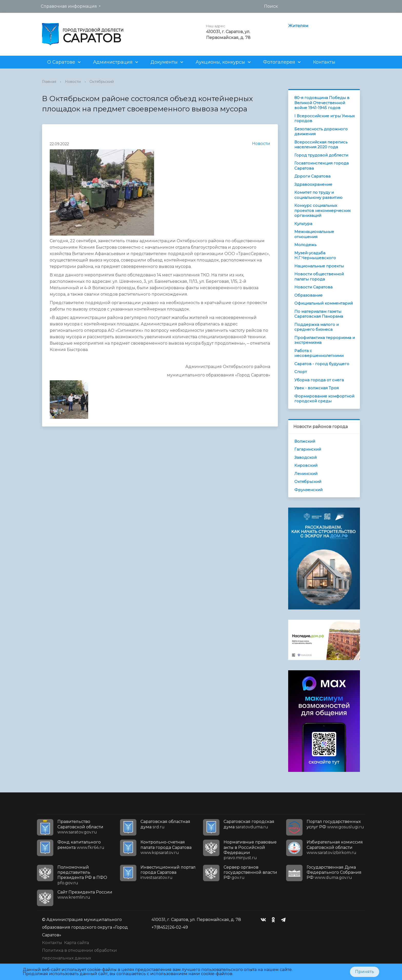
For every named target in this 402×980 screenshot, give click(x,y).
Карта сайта (77, 943)
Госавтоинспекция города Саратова (321, 166)
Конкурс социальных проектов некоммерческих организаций (323, 210)
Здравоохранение (313, 184)
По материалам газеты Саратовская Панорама (319, 314)
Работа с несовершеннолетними (319, 353)
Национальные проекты (319, 266)
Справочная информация (69, 6)
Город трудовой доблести (321, 155)
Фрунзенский (308, 490)
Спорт (301, 372)
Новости (73, 82)
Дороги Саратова (312, 176)
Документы (164, 62)
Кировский (306, 465)
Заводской (305, 457)
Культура (303, 224)
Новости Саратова (313, 287)
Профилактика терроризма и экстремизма (325, 340)
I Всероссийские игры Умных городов (325, 118)
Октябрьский (102, 82)
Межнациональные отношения (314, 234)
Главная (49, 82)
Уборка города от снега (319, 380)
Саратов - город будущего (322, 364)
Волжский (305, 441)
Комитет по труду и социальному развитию (318, 195)
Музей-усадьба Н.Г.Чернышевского (315, 255)
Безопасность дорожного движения (321, 132)
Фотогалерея (279, 62)
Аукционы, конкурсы (220, 62)
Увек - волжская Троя (316, 388)
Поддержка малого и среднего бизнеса (316, 327)
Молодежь (305, 245)
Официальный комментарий (324, 303)
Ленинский (306, 474)
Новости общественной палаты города (319, 276)
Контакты (324, 62)
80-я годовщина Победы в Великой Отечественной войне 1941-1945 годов (322, 103)
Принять (365, 972)
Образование (308, 295)
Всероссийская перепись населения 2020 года (321, 145)
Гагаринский (308, 449)
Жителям (298, 26)
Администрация (113, 62)
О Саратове (61, 62)
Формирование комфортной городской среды (324, 399)
